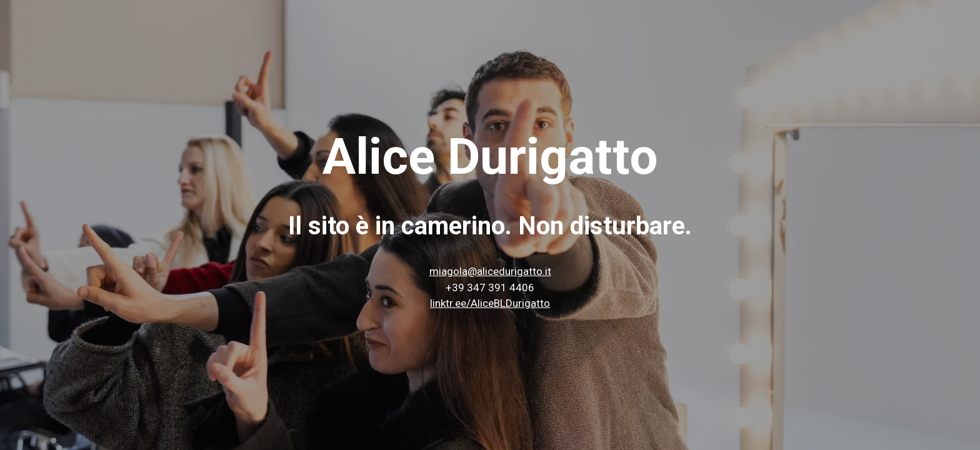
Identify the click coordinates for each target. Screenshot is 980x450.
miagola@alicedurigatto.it (490, 271)
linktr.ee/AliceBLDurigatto (490, 303)
